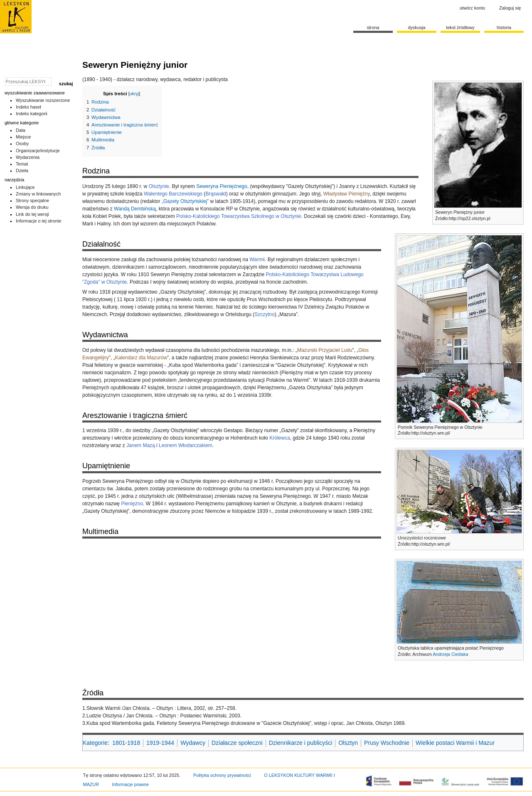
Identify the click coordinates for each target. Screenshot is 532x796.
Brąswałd (216, 194)
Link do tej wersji (32, 214)
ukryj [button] (134, 94)
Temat (22, 164)
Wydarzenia (28, 157)
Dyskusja (416, 27)
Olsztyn (348, 743)
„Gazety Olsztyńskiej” (185, 201)
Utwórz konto (472, 8)
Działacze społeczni (237, 743)
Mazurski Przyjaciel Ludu (325, 350)
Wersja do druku (32, 207)
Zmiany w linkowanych (38, 194)
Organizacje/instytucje (38, 151)
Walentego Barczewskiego (173, 194)
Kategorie (95, 743)
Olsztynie (159, 186)
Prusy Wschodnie (387, 743)
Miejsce (23, 137)
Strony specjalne (32, 200)
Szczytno (265, 314)
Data (21, 130)
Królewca (280, 438)
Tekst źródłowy (460, 27)
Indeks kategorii (32, 114)
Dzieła (22, 171)
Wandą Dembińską (135, 209)
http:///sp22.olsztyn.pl (470, 218)
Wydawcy (193, 743)
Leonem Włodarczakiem (186, 445)
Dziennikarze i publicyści (301, 743)
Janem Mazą (141, 445)
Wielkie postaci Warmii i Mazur (455, 743)
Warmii (257, 260)
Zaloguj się (510, 8)
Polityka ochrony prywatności (222, 775)
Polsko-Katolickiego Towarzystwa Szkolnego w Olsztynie (239, 216)
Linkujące (25, 187)
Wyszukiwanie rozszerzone (43, 100)
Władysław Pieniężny (347, 194)
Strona (373, 27)
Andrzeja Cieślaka (450, 654)
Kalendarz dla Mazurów (141, 358)
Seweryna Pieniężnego (222, 186)
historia (504, 27)
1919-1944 (160, 743)
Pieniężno (132, 504)
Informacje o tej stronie (39, 221)
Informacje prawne (130, 784)
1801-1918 (126, 743)
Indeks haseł (28, 107)
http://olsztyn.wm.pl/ (431, 433)
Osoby (22, 143)
